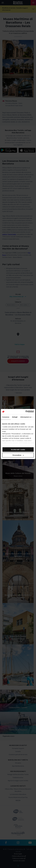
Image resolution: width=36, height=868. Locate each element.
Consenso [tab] (6, 417)
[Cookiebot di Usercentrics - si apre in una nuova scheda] (26, 412)
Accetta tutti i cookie (18, 449)
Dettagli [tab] (15, 417)
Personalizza (18, 455)
